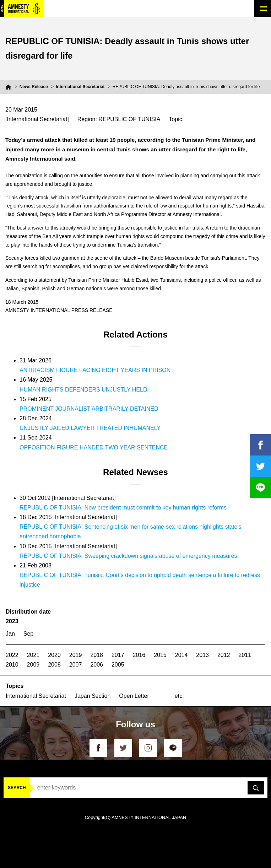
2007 (76, 665)
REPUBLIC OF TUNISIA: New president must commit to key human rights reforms (123, 508)
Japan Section (93, 696)
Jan (10, 634)
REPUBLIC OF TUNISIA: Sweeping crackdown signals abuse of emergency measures (128, 556)
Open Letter (134, 696)
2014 (181, 655)
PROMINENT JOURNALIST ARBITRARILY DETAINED (89, 409)
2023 (12, 621)
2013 (202, 655)
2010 (12, 665)
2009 (33, 665)
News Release (34, 87)
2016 (139, 655)
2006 (97, 665)
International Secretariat (80, 87)
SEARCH (17, 788)
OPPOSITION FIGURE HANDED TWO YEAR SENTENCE (94, 448)
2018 (97, 655)
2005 (118, 665)
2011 (245, 655)
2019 (76, 655)
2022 (12, 655)
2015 (160, 655)
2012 (224, 655)
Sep (28, 634)
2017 (118, 655)
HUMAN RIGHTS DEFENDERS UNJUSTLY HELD (83, 390)
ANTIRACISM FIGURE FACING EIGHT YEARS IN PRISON (95, 370)
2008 (54, 665)
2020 (54, 655)
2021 (33, 655)
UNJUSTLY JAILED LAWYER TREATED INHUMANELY (90, 428)
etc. (179, 696)
